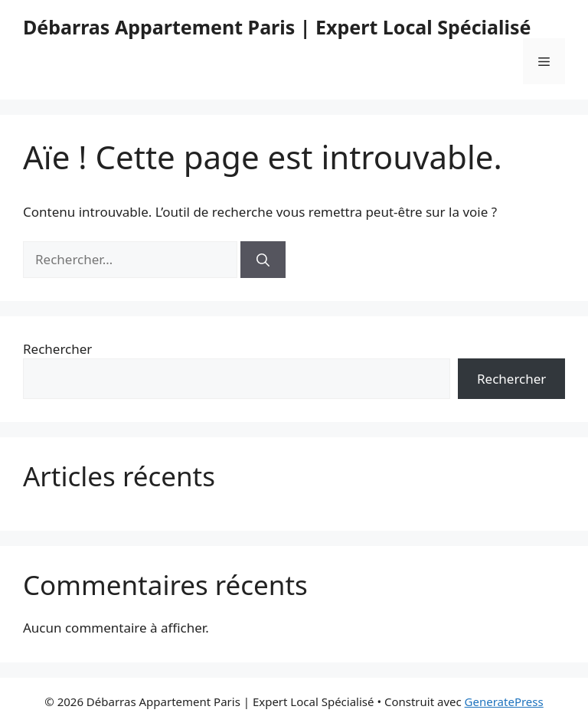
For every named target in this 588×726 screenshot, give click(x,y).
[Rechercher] (263, 260)
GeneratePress (504, 701)
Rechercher (57, 349)
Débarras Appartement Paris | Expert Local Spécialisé (277, 27)
